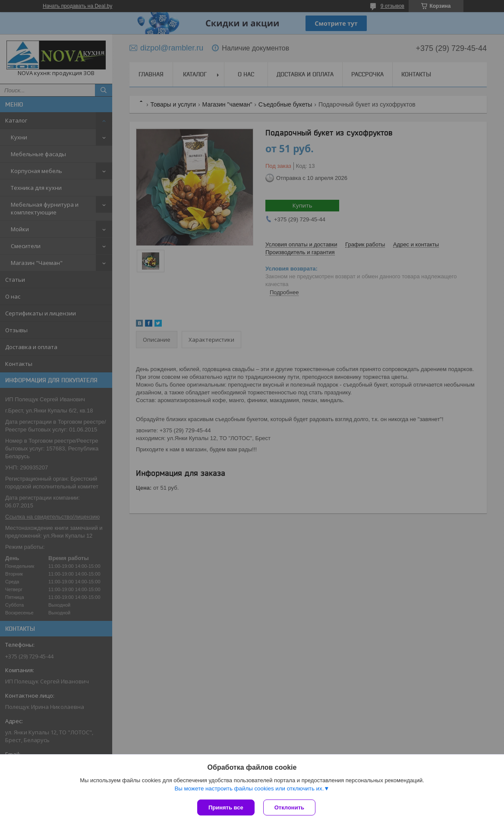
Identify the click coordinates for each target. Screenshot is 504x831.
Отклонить (289, 807)
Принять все (226, 807)
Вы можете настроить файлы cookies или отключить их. (249, 789)
